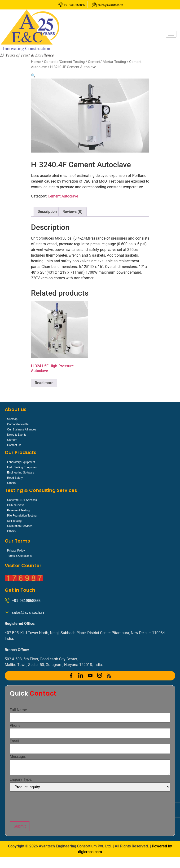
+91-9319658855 (26, 601)
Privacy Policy (16, 551)
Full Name (18, 710)
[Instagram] (100, 676)
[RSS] (109, 676)
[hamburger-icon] (171, 34)
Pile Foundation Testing (22, 516)
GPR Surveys (16, 505)
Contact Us (14, 445)
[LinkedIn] (81, 676)
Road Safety (15, 478)
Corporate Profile (18, 424)
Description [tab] (47, 212)
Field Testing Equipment (22, 467)
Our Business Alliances (22, 430)
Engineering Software (21, 473)
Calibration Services (20, 526)
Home (36, 62)
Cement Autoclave (63, 196)
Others (11, 483)
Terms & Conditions (19, 556)
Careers (12, 440)
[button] (33, 76)
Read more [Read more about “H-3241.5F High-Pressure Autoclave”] (44, 383)
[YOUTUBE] (90, 676)
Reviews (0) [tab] (72, 212)
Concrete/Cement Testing (64, 62)
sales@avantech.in (28, 612)
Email (14, 741)
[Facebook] (71, 676)
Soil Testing (14, 521)
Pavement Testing (18, 510)
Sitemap (12, 419)
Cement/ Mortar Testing (107, 62)
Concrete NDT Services (22, 500)
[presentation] (46, 807)
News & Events (17, 435)
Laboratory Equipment (21, 462)
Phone (15, 726)
